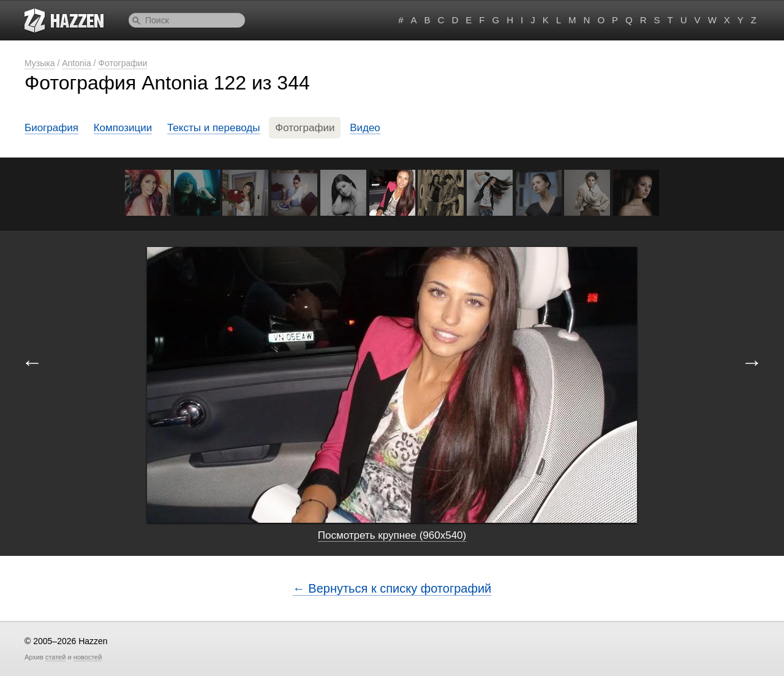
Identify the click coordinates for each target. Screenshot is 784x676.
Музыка (40, 63)
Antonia (76, 63)
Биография (51, 128)
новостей (88, 657)
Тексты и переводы (214, 128)
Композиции (123, 128)
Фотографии (123, 63)
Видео (365, 128)
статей (55, 657)
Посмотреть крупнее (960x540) (392, 535)
